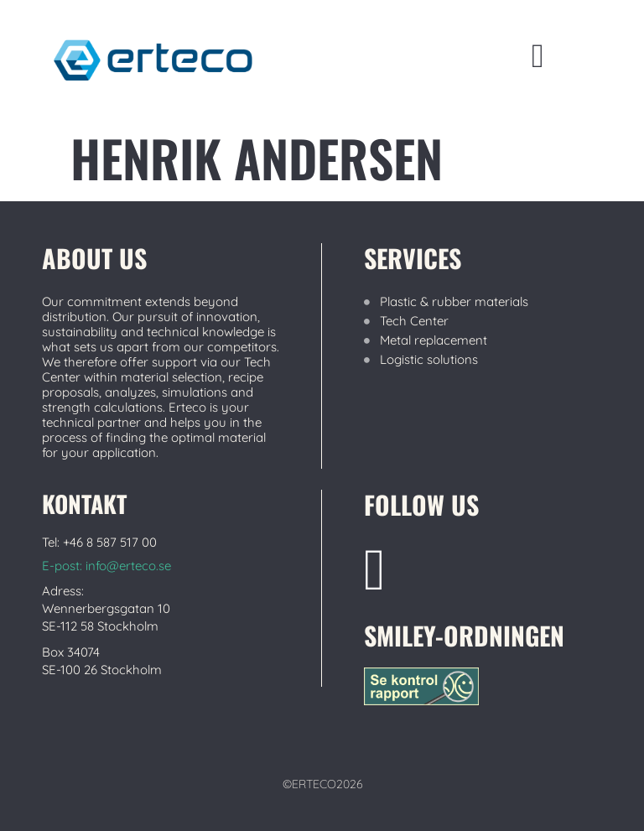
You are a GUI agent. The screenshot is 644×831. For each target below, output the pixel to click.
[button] (538, 56)
